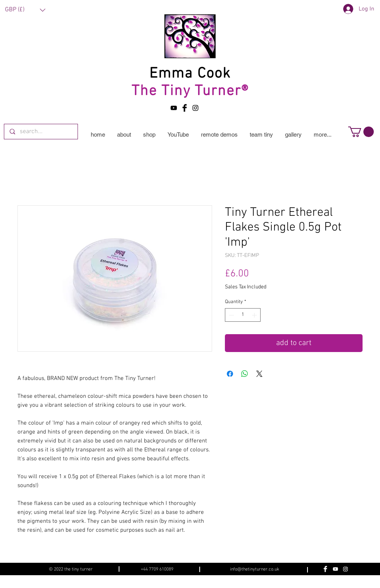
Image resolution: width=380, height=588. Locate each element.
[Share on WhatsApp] (245, 374)
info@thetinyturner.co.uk (255, 569)
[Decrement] (231, 315)
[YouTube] (174, 108)
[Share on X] (259, 374)
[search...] (41, 132)
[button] (25, 10)
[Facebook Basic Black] (185, 108)
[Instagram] (345, 569)
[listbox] (25, 10)
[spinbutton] (243, 315)
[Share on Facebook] (230, 374)
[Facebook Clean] (325, 569)
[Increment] (255, 315)
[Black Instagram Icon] (195, 108)
